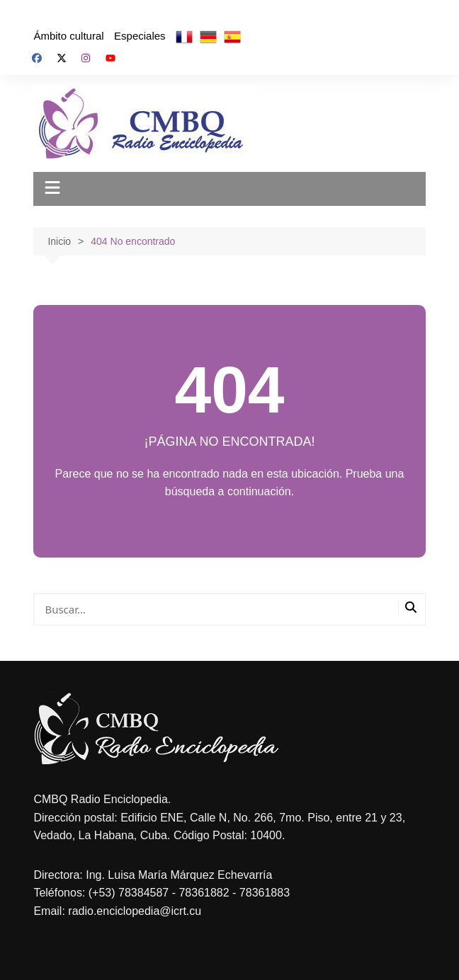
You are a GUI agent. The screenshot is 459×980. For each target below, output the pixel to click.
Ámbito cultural (68, 36)
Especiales (140, 36)
